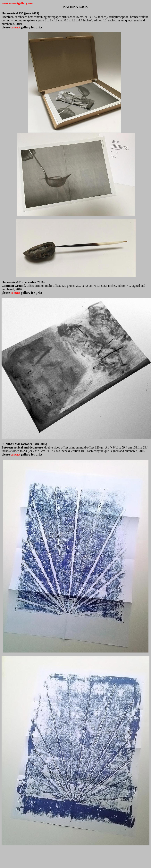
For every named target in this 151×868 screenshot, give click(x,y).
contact (16, 27)
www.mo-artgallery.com (18, 3)
